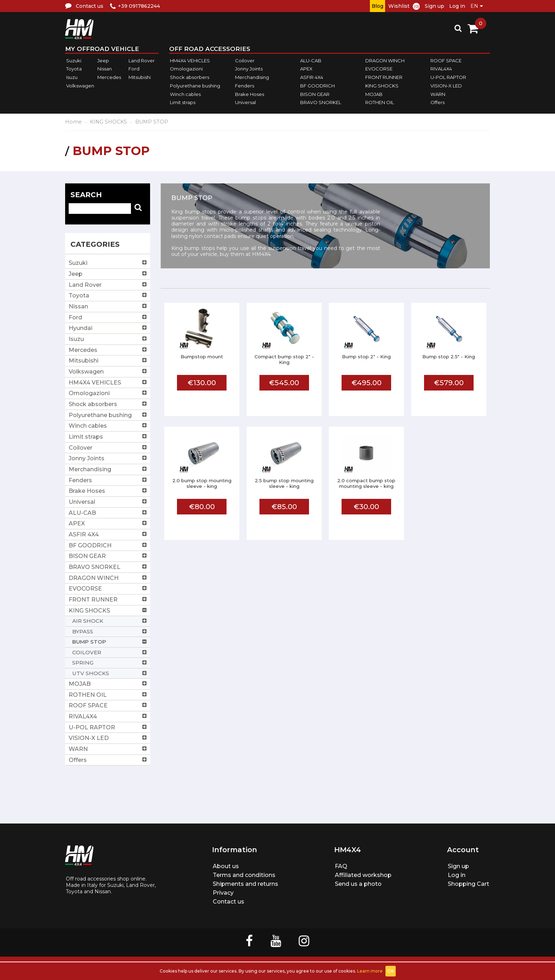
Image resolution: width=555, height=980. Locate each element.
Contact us (228, 902)
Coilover (245, 61)
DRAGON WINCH (385, 61)
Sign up (434, 6)
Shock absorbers (190, 77)
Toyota (74, 69)
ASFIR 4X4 (312, 77)
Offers (437, 102)
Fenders (245, 86)
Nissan (105, 69)
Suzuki (74, 61)
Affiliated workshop (363, 875)
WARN (438, 94)
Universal (245, 102)
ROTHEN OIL (380, 102)
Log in (457, 6)
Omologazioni (186, 69)
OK (391, 971)
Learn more (370, 971)
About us (226, 866)
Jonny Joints (249, 69)
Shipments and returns (245, 884)
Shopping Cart (468, 884)
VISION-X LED (446, 86)
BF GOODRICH (317, 86)
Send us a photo (358, 884)
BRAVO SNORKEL (321, 102)
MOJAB (374, 94)
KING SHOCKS (382, 86)
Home (73, 122)
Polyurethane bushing (195, 86)
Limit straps (183, 102)
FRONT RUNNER (384, 77)
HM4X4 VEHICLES (190, 61)
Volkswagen (80, 86)
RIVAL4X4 (441, 69)
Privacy (223, 893)
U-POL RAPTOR (448, 77)
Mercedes (109, 77)
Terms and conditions (244, 875)
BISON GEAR (315, 94)
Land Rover (142, 61)
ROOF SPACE (446, 61)
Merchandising (252, 77)
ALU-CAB (311, 61)
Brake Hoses (250, 94)
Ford (134, 69)
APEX (306, 69)
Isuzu (72, 77)
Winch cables (185, 94)
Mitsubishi (140, 77)
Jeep (103, 61)
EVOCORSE (379, 69)
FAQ (341, 866)
